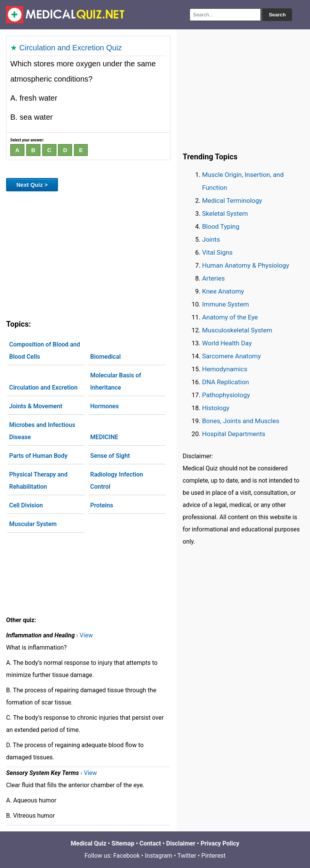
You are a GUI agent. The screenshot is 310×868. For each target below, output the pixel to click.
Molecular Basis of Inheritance (116, 381)
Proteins (102, 505)
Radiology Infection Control (117, 481)
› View (84, 635)
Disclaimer (181, 843)
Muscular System (33, 524)
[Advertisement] (88, 254)
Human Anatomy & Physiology (246, 265)
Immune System (226, 304)
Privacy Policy (220, 843)
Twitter (187, 856)
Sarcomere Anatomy (231, 356)
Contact (150, 843)
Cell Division (26, 505)
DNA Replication (226, 382)
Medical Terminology (232, 201)
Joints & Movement (36, 406)
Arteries (214, 278)
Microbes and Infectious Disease (42, 431)
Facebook (126, 856)
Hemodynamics (225, 369)
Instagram (159, 856)
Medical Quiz (89, 843)
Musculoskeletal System (237, 330)
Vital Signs (217, 252)
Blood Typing (221, 226)
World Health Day (227, 343)
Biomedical (106, 357)
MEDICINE (104, 437)
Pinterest (214, 856)
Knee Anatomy (223, 291)
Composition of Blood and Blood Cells (45, 351)
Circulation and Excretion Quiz (71, 48)
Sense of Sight (110, 456)
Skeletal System (225, 213)
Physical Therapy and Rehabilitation (38, 481)
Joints (211, 239)
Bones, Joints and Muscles (241, 421)
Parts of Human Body (38, 456)
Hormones (105, 406)
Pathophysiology (226, 395)
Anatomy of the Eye (230, 317)
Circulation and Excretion (43, 387)
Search (277, 15)
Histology (216, 408)
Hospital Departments (234, 434)
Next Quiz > (32, 185)
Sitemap (123, 843)
